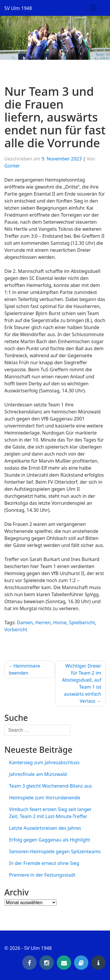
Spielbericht (82, 622)
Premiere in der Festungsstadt (42, 875)
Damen (25, 622)
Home (60, 622)
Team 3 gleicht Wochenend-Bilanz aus (50, 786)
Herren (43, 622)
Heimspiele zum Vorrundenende (45, 798)
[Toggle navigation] (93, 8)
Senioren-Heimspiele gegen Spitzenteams (55, 851)
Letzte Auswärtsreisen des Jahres (45, 828)
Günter (12, 166)
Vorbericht (16, 630)
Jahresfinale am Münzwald (38, 774)
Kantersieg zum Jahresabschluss (44, 762)
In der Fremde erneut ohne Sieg (44, 863)
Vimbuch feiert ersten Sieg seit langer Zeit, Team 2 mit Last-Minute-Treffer (50, 813)
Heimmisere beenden (24, 669)
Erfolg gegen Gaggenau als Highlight (50, 840)
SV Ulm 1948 (18, 8)
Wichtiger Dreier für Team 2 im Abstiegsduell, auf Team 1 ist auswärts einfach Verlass (82, 683)
